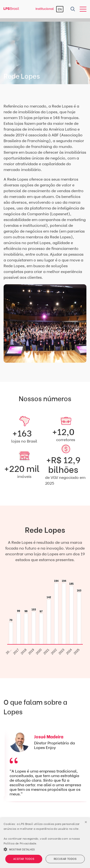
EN (60, 9)
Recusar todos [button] (65, 859)
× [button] (86, 822)
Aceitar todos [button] (24, 859)
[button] (45, 849)
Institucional (45, 9)
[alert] (45, 843)
